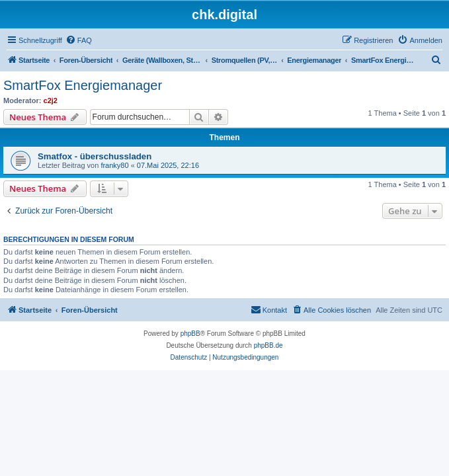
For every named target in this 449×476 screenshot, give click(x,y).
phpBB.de (268, 345)
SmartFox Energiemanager (83, 85)
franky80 (114, 165)
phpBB (190, 334)
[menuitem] (79, 40)
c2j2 (51, 100)
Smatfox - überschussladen (95, 156)
